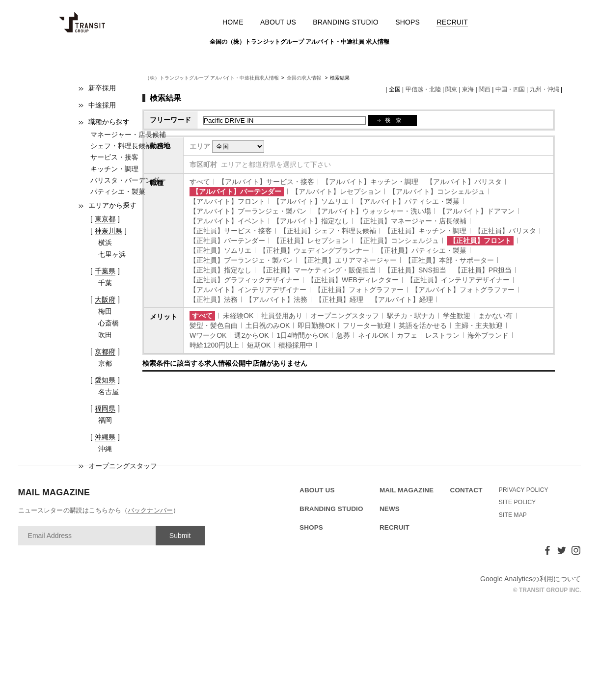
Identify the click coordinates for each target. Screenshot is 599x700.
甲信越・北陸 (423, 89)
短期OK (259, 345)
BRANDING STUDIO (346, 22)
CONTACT (466, 490)
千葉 (105, 283)
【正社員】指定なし (220, 270)
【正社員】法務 (214, 299)
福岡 (105, 420)
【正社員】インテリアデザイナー (458, 280)
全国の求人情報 (305, 78)
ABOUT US (278, 22)
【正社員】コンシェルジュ (398, 241)
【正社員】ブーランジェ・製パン (241, 260)
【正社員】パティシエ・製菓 (422, 250)
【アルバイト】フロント (227, 201)
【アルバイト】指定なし (311, 221)
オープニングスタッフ (345, 316)
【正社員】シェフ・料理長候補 (328, 231)
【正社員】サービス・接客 (231, 231)
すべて (200, 182)
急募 (343, 335)
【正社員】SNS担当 (415, 270)
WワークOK (208, 335)
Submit (180, 536)
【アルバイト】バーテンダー (237, 191)
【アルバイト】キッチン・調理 (370, 182)
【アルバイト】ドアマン (477, 211)
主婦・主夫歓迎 (479, 325)
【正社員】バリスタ (505, 231)
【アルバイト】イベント (227, 221)
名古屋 (109, 392)
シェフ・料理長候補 (121, 146)
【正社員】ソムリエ (220, 250)
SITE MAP (513, 515)
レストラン (442, 335)
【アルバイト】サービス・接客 (266, 182)
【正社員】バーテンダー (227, 241)
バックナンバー (150, 510)
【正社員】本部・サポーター (449, 260)
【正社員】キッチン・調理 (425, 231)
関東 (451, 89)
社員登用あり (282, 316)
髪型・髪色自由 (214, 325)
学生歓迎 (457, 316)
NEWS (390, 509)
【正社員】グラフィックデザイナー (245, 280)
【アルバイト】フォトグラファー (463, 290)
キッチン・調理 (114, 169)
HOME (233, 22)
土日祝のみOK (268, 325)
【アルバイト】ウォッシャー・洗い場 (373, 211)
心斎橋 (109, 323)
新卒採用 (102, 88)
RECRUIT (452, 22)
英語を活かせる (423, 325)
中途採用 (102, 105)
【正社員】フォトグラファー (359, 290)
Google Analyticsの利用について (531, 579)
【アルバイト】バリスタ (464, 182)
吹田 (105, 335)
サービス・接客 (114, 157)
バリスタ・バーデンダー (128, 180)
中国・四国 (510, 89)
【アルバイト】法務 (276, 299)
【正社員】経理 (339, 299)
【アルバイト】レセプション (336, 191)
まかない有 (495, 316)
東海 (468, 89)
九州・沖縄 (545, 89)
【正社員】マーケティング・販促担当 (318, 270)
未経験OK (238, 316)
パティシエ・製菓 (118, 191)
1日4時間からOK (302, 335)
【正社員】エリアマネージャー (349, 260)
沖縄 (105, 449)
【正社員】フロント (480, 241)
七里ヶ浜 (112, 254)
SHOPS (408, 22)
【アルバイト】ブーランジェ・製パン (248, 211)
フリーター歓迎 (367, 325)
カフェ (407, 335)
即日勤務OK (316, 325)
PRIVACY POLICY (524, 490)
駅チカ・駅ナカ (411, 316)
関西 (485, 89)
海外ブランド (488, 335)
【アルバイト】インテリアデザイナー (248, 290)
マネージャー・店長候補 (128, 135)
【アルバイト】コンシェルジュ (437, 191)
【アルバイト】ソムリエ (311, 201)
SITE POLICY (517, 502)
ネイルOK (373, 335)
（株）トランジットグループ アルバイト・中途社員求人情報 (212, 78)
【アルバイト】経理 (402, 299)
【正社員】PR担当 (483, 270)
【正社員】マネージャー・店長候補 (411, 221)
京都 (105, 363)
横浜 (105, 242)
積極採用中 (296, 345)
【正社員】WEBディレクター (353, 280)
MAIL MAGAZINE (407, 490)
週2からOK (251, 335)
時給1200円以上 (214, 345)
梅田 (105, 311)
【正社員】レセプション (311, 241)
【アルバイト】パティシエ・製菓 (408, 201)
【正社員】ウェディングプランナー (314, 250)
